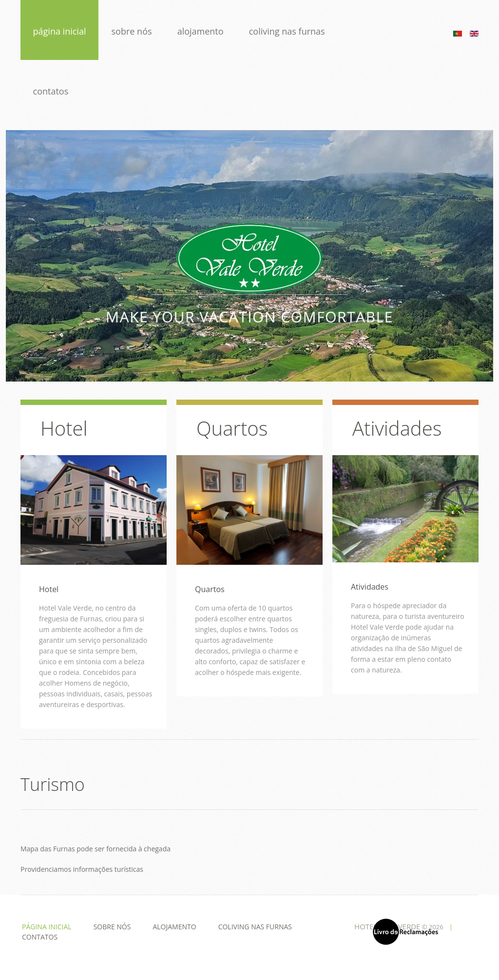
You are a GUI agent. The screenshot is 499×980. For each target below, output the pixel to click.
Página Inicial (60, 31)
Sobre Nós (132, 31)
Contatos (51, 91)
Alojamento (202, 31)
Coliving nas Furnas (288, 31)
